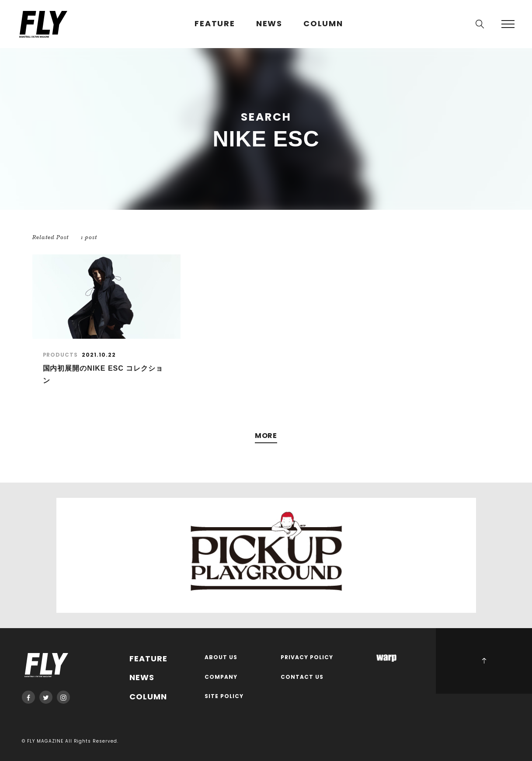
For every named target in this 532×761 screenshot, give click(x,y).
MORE (266, 436)
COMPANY (221, 677)
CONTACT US (302, 677)
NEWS (269, 24)
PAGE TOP (484, 661)
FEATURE (215, 24)
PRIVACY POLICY (307, 658)
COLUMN (323, 24)
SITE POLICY (224, 697)
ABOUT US (221, 658)
